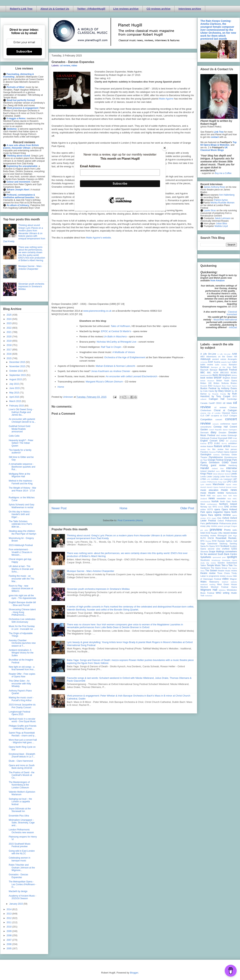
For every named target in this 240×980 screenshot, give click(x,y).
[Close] (165, 148)
